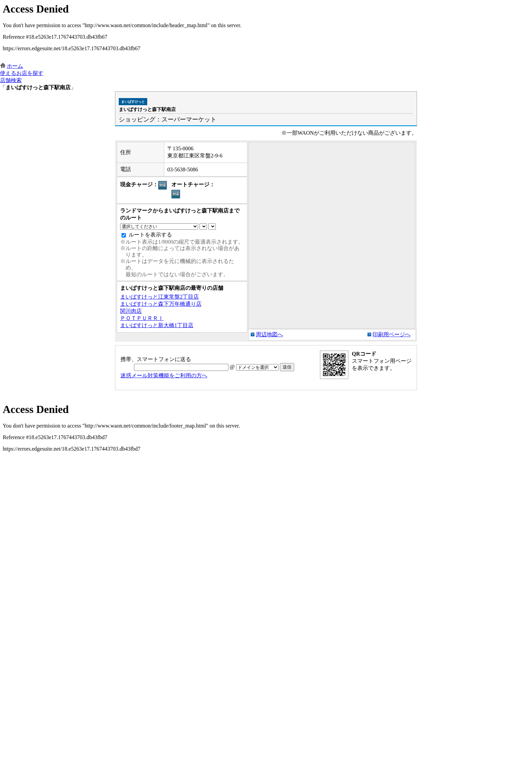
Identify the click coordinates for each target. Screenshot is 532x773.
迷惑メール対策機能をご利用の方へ (164, 375)
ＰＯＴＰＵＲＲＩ (142, 318)
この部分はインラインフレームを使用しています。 (266, 31)
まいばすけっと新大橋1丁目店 (157, 325)
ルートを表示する (150, 235)
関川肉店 (131, 311)
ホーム (15, 66)
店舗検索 (11, 80)
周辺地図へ (269, 334)
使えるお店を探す (22, 73)
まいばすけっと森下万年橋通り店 (161, 304)
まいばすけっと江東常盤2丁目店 (159, 297)
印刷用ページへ (392, 334)
